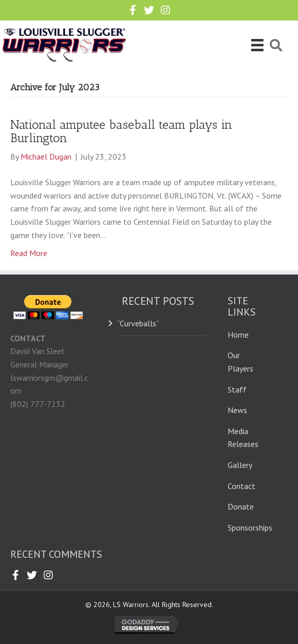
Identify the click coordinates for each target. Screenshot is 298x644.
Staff (237, 389)
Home (238, 335)
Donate (241, 506)
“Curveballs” (138, 323)
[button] (133, 10)
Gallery (240, 465)
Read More (29, 253)
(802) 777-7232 (38, 404)
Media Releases (243, 438)
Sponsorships (250, 528)
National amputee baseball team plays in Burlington (121, 131)
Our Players (240, 362)
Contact (241, 486)
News (237, 410)
